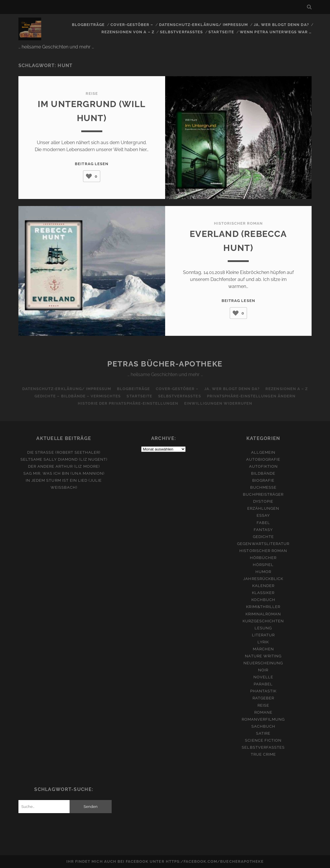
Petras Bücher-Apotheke (165, 364)
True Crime (263, 754)
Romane (263, 712)
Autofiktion (263, 466)
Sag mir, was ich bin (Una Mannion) (64, 473)
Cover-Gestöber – (132, 25)
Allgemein (263, 452)
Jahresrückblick (263, 579)
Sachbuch (263, 726)
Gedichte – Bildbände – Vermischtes (78, 396)
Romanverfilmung (263, 719)
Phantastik (263, 691)
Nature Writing (263, 656)
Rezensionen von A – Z (128, 32)
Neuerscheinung (263, 663)
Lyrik (263, 642)
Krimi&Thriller (263, 607)
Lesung (263, 628)
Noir (263, 670)
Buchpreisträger (263, 494)
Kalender (263, 586)
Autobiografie (263, 459)
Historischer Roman (239, 223)
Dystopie (263, 501)
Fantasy (263, 530)
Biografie (263, 480)
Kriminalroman (263, 614)
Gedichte (263, 537)
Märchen (263, 649)
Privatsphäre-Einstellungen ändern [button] (251, 396)
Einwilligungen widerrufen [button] (218, 403)
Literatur (263, 635)
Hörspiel (263, 565)
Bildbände (263, 473)
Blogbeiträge (88, 25)
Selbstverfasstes (181, 32)
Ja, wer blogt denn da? (281, 25)
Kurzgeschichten (263, 621)
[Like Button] (89, 176)
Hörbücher (263, 558)
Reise (92, 94)
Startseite (221, 32)
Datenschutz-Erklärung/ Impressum (203, 25)
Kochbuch (263, 600)
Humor (263, 572)
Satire (263, 733)
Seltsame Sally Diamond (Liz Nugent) (64, 459)
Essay (263, 515)
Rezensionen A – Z (287, 389)
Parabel (263, 684)
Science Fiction (263, 740)
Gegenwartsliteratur (263, 544)
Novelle (263, 677)
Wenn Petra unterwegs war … (276, 32)
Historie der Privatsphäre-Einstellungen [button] (128, 403)
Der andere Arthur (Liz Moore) (64, 466)
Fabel (263, 523)
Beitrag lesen (92, 164)
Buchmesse (263, 487)
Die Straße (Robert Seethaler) (64, 452)
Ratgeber (263, 698)
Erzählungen (263, 508)
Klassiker (263, 593)
